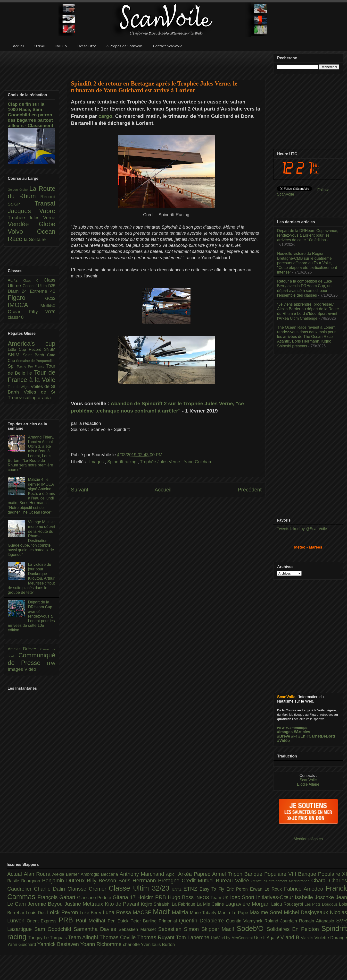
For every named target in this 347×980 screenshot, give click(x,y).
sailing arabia (37, 398)
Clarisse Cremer (88, 889)
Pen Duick (119, 921)
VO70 (50, 312)
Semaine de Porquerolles (36, 361)
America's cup (32, 344)
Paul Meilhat (92, 921)
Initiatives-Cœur (275, 897)
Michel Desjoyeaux (307, 912)
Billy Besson (103, 881)
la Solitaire (35, 239)
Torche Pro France (31, 366)
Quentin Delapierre (202, 921)
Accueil (163, 490)
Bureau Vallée (234, 881)
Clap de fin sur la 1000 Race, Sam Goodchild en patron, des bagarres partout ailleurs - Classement (31, 115)
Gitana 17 (125, 897)
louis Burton (163, 945)
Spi (12, 366)
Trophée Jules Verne (161, 462)
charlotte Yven (137, 945)
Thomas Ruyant (157, 937)
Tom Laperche (193, 937)
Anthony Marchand (143, 874)
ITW (51, 663)
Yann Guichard (198, 462)
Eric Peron (238, 889)
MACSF (143, 912)
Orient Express (43, 921)
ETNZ (192, 889)
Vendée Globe (32, 224)
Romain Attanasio (318, 921)
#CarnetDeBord (321, 736)
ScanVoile (308, 780)
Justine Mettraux (84, 904)
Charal (320, 881)
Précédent (250, 490)
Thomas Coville (118, 937)
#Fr (294, 736)
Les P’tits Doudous (322, 904)
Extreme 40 (43, 291)
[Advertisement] (166, 62)
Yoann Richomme (102, 944)
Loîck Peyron (63, 912)
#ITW (281, 728)
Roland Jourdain (282, 921)
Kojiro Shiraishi (156, 904)
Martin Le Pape (234, 913)
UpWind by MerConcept (232, 938)
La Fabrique (184, 904)
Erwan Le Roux (267, 889)
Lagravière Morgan (248, 904)
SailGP (21, 204)
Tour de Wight (19, 387)
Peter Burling (145, 921)
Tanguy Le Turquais (48, 938)
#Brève (284, 736)
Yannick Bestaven (59, 944)
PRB (67, 920)
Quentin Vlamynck (245, 921)
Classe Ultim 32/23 (140, 888)
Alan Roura (38, 874)
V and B (290, 937)
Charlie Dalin (51, 889)
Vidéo (30, 669)
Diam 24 (19, 291)
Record (48, 197)
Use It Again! (267, 938)
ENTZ (178, 889)
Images (97, 462)
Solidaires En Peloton (294, 929)
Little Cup (18, 349)
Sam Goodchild (54, 929)
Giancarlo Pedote (95, 898)
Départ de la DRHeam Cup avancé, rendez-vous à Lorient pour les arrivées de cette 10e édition (31, 616)
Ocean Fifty (27, 312)
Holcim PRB (153, 897)
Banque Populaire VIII (271, 874)
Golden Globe (19, 190)
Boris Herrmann (138, 881)
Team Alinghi (84, 937)
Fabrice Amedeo (305, 889)
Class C (33, 280)
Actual (16, 874)
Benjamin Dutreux (65, 881)
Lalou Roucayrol (288, 904)
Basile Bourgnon (25, 881)
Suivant (80, 490)
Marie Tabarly (204, 913)
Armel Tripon (228, 874)
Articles (15, 649)
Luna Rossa (118, 912)
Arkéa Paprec (195, 874)
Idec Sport (243, 897)
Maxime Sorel (267, 912)
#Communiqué (297, 728)
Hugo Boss (182, 897)
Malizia (181, 912)
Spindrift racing (122, 462)
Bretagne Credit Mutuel (187, 881)
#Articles (302, 732)
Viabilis (308, 938)
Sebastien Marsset (138, 929)
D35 (52, 286)
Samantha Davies (96, 929)
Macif (162, 912)
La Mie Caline (211, 904)
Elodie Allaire (308, 784)
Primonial (169, 921)
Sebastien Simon (180, 929)
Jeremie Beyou (46, 904)
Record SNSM (42, 349)
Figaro (26, 298)
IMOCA (24, 305)
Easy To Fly (213, 889)
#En (302, 736)
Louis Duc (36, 913)
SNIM (15, 355)
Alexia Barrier (67, 874)
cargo (105, 116)
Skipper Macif (219, 929)
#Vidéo (283, 741)
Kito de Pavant (123, 904)
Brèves (32, 649)
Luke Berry (91, 913)
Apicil (172, 874)
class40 (16, 317)
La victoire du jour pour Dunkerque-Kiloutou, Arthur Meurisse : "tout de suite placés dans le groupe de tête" (31, 578)
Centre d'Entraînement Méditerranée (281, 881)
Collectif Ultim (35, 286)
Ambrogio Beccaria (100, 874)
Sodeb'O (252, 928)
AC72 (15, 280)
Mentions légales (308, 839)
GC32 (50, 298)
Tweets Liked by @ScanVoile (302, 529)
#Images (285, 732)
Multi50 (48, 305)
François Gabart (57, 897)
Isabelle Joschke (315, 897)
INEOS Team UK (213, 898)
